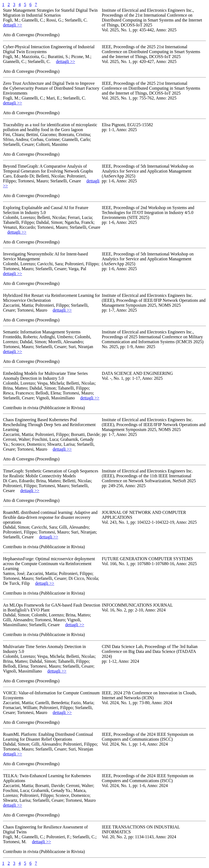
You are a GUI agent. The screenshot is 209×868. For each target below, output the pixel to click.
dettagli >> (13, 25)
